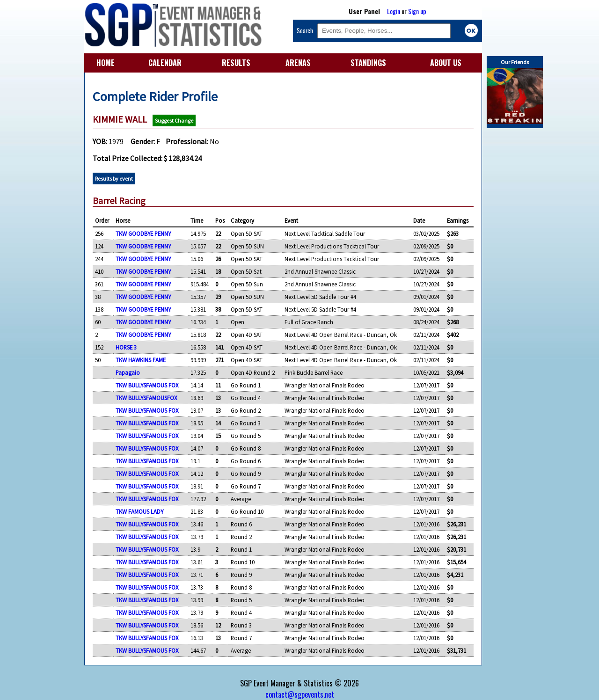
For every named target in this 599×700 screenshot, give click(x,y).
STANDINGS (368, 63)
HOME (106, 63)
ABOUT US (446, 63)
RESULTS (236, 63)
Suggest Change (174, 120)
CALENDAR (165, 63)
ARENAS (298, 63)
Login (394, 11)
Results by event (114, 179)
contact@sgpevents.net (300, 694)
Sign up (417, 11)
